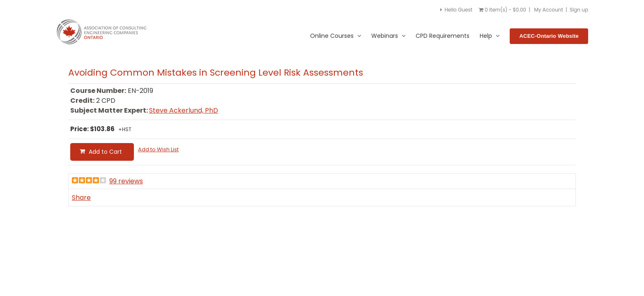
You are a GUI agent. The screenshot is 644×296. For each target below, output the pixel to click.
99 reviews (126, 181)
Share (81, 198)
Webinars (388, 36)
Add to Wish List (158, 149)
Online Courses (336, 36)
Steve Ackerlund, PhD (184, 110)
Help (490, 36)
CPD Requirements (443, 36)
